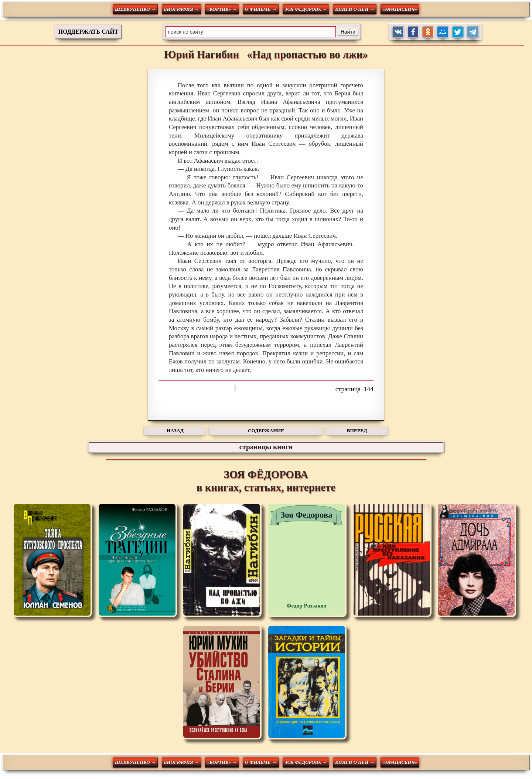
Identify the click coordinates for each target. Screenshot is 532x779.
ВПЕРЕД (357, 431)
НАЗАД (175, 431)
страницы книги (266, 447)
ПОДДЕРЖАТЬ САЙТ (88, 32)
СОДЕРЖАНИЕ (266, 431)
